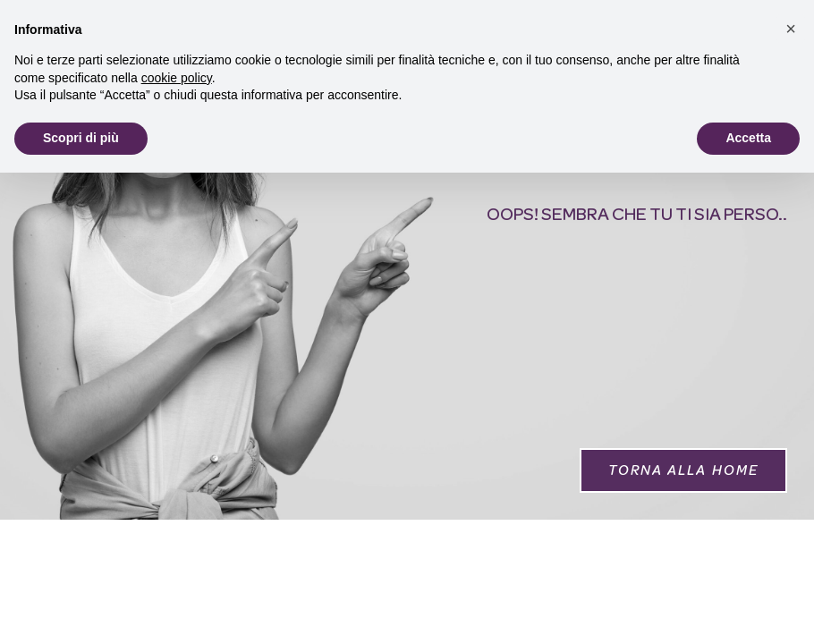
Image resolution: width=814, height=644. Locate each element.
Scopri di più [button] (81, 138)
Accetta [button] (748, 138)
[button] (684, 470)
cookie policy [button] (177, 78)
